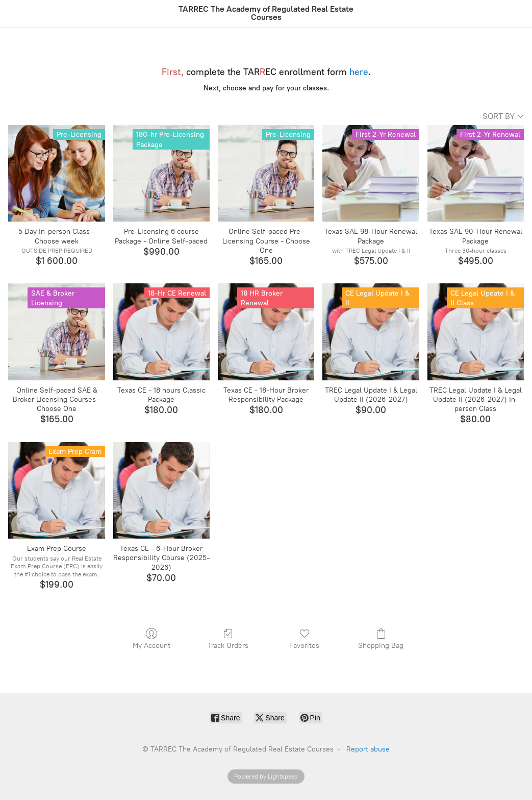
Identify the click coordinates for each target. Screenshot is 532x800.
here (359, 72)
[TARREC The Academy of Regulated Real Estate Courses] (266, 14)
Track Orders (228, 639)
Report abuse (368, 749)
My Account (151, 639)
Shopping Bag (381, 639)
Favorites (304, 639)
